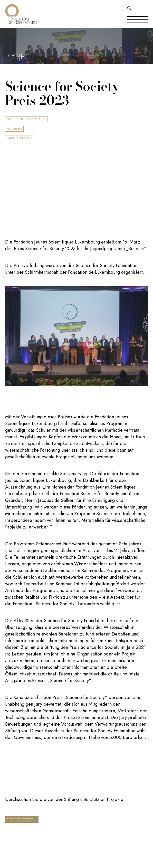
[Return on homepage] (21, 12)
